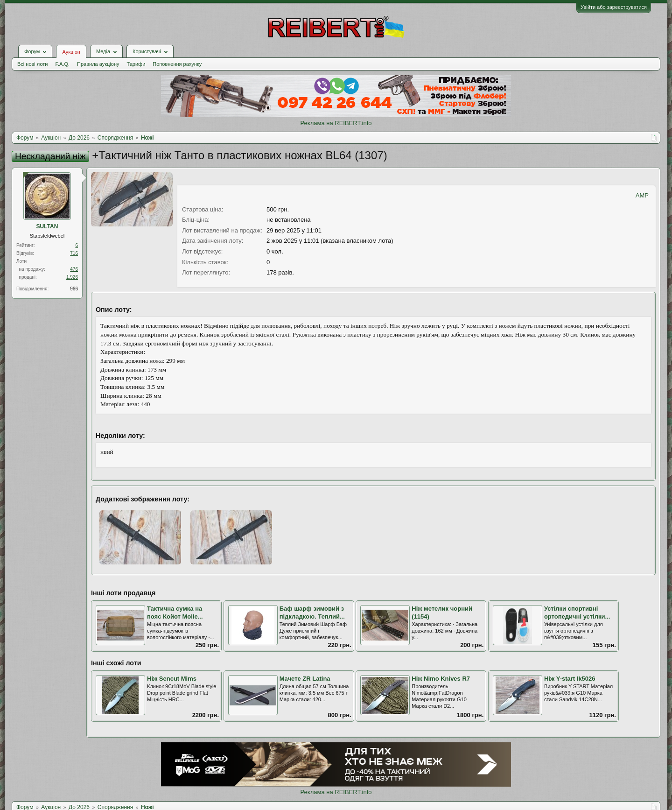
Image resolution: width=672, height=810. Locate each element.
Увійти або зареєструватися (614, 7)
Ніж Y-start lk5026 (570, 679)
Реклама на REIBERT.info (336, 123)
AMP (642, 195)
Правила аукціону (98, 64)
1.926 (72, 277)
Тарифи (136, 64)
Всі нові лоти (32, 64)
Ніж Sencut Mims (172, 679)
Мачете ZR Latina (305, 679)
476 (74, 269)
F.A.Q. (62, 64)
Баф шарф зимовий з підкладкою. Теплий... (312, 613)
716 (74, 253)
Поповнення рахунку (177, 64)
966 (74, 289)
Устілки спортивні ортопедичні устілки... (577, 613)
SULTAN (47, 226)
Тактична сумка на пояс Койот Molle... (175, 613)
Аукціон (71, 52)
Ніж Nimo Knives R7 (441, 679)
